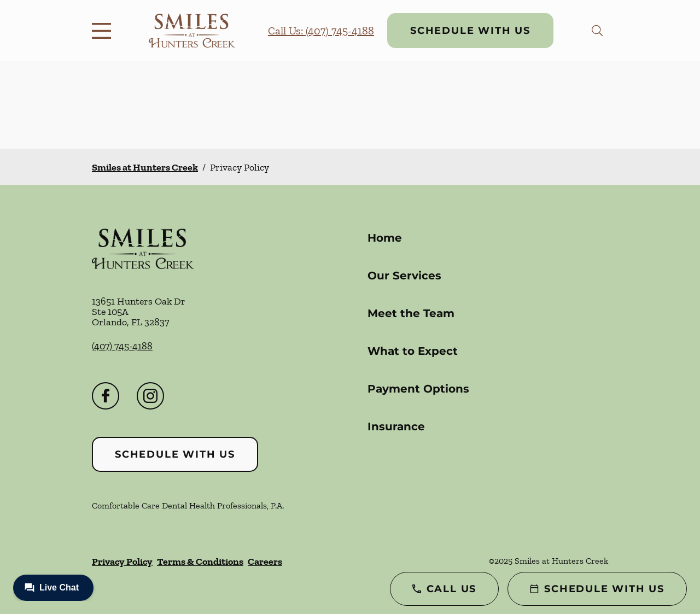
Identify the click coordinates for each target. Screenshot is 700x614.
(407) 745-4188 (122, 346)
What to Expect (413, 351)
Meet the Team (411, 313)
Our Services (404, 276)
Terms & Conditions (200, 562)
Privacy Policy (122, 562)
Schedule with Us (470, 31)
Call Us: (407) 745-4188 (321, 31)
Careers (265, 562)
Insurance (396, 426)
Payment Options (418, 389)
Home (385, 238)
